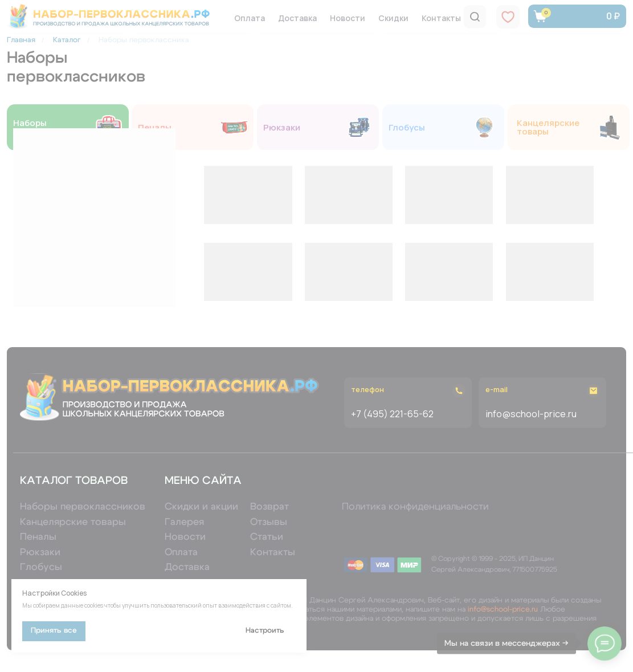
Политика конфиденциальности (415, 506)
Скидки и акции (201, 506)
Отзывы (269, 522)
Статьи (267, 537)
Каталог (67, 40)
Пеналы (155, 127)
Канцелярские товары (554, 127)
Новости (348, 18)
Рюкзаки (282, 127)
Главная (21, 40)
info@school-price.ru (503, 610)
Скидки (393, 18)
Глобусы (407, 127)
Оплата (250, 18)
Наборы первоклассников (51, 127)
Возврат (269, 506)
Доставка (297, 18)
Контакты (441, 18)
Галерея (184, 522)
